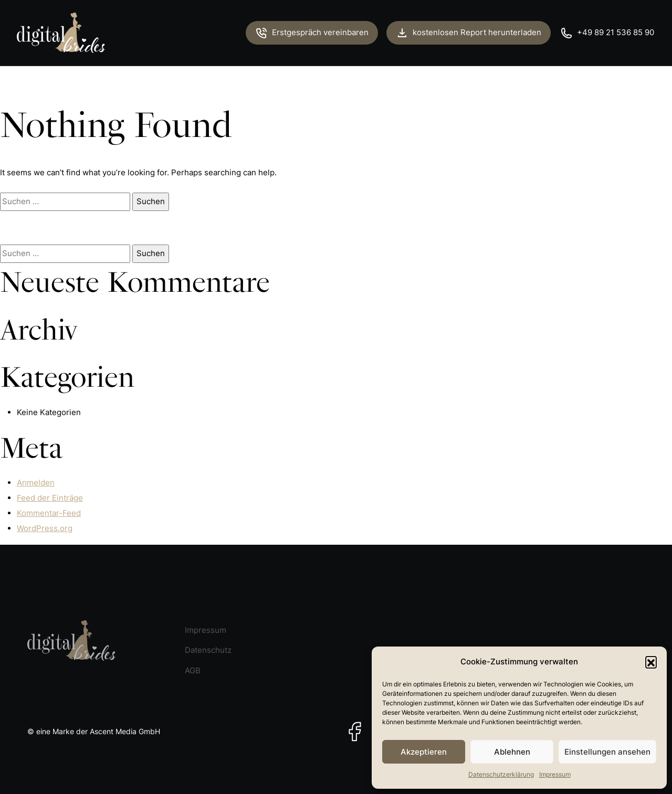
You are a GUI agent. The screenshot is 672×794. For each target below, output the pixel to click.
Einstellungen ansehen (607, 752)
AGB (193, 670)
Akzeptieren (424, 752)
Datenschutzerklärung (501, 774)
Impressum (555, 774)
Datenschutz (208, 650)
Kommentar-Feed (49, 513)
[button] (651, 662)
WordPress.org (45, 528)
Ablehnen (512, 752)
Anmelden (36, 483)
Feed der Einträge (50, 498)
